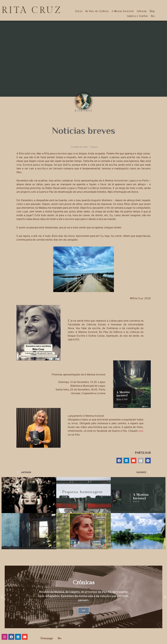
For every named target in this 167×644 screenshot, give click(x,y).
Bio (153, 16)
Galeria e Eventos (137, 16)
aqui (141, 431)
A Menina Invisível (122, 11)
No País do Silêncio (97, 11)
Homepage (47, 638)
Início (79, 11)
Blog (152, 11)
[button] (119, 461)
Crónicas (141, 11)
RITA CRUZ (32, 10)
